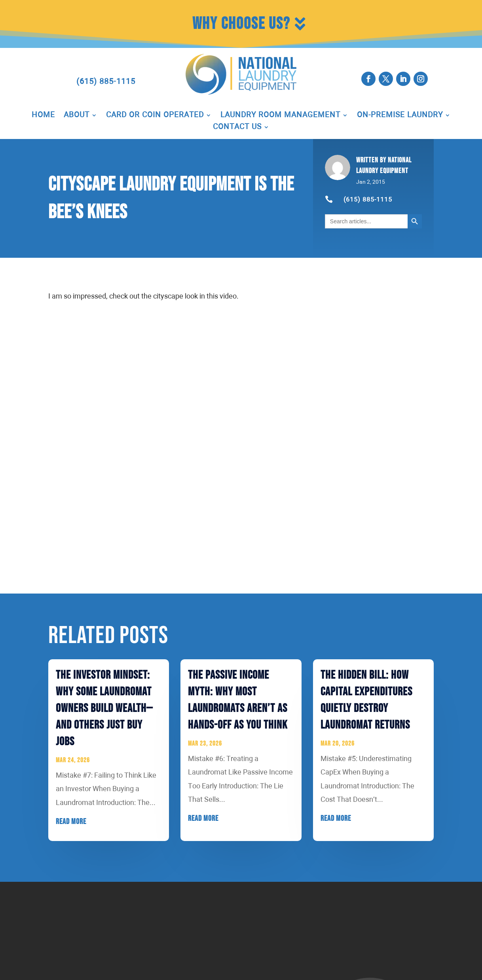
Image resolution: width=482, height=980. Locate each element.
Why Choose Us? (241, 24)
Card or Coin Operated (155, 116)
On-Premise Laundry (400, 116)
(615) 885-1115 (106, 82)
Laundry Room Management (280, 116)
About (77, 116)
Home (43, 116)
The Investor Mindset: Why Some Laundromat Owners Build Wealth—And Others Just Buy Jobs (104, 708)
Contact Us (237, 127)
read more (71, 822)
